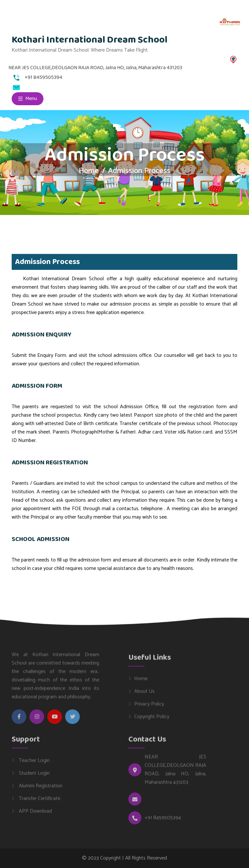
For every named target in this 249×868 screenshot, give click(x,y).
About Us (144, 695)
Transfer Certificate (39, 802)
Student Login (34, 776)
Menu (28, 99)
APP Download (35, 814)
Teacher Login (34, 764)
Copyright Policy (152, 720)
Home (89, 171)
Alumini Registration (40, 789)
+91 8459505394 (163, 821)
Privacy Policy (149, 707)
